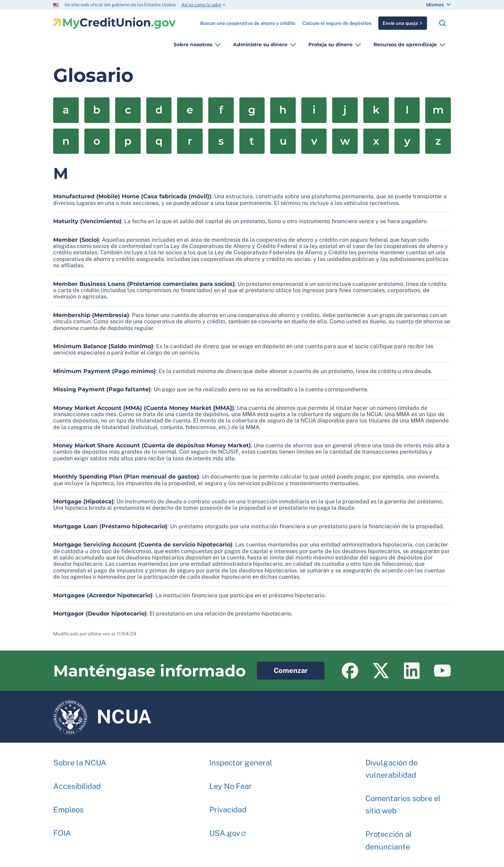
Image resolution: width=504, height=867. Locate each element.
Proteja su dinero (330, 44)
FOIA (62, 830)
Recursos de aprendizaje (405, 44)
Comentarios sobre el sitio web (403, 801)
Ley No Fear (231, 783)
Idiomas (435, 5)
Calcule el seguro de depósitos (337, 23)
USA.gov (225, 830)
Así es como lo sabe (201, 5)
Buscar (442, 23)
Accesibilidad (77, 783)
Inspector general (241, 759)
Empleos (68, 806)
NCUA (102, 717)
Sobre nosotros (193, 44)
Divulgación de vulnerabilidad (391, 765)
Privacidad (228, 806)
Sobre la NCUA (80, 759)
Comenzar (282, 668)
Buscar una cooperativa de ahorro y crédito (248, 20)
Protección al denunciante (389, 837)
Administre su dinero (260, 44)
